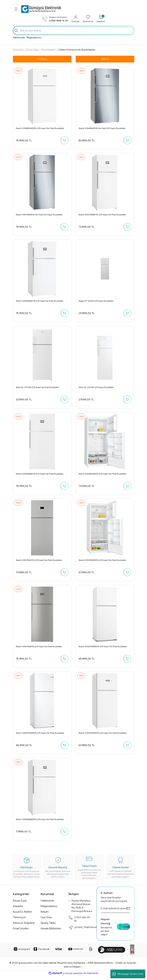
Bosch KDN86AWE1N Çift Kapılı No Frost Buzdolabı (40, 476)
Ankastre (18, 911)
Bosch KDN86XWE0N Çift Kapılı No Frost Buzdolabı (40, 128)
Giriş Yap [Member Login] (75, 19)
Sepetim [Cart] (101, 19)
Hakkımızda (19, 38)
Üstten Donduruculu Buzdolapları (77, 50)
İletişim (45, 916)
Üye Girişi (46, 922)
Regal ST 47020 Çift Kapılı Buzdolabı (96, 302)
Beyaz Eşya (20, 905)
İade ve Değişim (72, 971)
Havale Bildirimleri (51, 933)
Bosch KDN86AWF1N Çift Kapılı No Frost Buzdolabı (40, 302)
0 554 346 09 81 (79, 923)
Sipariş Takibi (48, 927)
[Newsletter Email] (115, 913)
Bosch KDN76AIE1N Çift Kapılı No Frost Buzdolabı (39, 649)
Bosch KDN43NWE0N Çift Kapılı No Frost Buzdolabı (103, 649)
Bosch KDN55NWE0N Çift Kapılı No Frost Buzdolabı (40, 736)
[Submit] (128, 913)
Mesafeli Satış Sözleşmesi (71, 967)
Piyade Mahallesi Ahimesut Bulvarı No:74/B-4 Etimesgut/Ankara (80, 910)
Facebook (42, 953)
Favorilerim (88, 19)
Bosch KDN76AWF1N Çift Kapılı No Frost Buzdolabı (102, 215)
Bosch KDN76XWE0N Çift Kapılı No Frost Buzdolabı (103, 736)
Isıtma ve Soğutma (24, 927)
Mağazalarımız (34, 38)
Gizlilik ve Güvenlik (126, 967)
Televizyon (19, 922)
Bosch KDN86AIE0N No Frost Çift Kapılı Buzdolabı (102, 128)
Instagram (22, 953)
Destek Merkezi (123, 931)
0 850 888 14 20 (59, 21)
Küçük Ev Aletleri (22, 916)
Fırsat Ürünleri (21, 933)
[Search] (74, 30)
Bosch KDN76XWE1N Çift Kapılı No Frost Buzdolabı (103, 563)
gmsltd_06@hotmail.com (86, 932)
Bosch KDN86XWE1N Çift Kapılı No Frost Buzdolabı (103, 476)
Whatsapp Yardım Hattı (128, 974)
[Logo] (41, 9)
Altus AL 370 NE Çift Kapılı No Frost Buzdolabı (38, 389)
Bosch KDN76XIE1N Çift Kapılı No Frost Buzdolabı (39, 563)
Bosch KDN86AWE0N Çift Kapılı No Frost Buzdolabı (40, 823)
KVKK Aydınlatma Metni (100, 967)
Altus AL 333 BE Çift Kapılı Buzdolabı (96, 389)
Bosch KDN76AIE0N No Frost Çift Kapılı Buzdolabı (39, 215)
